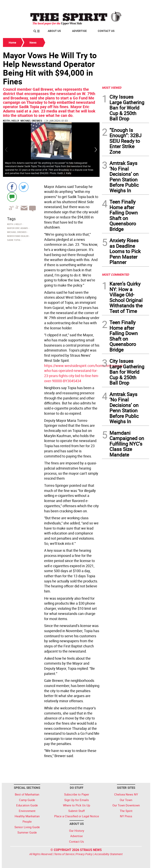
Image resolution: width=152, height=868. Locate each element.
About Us (54, 31)
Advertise (79, 31)
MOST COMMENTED (115, 274)
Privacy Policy (84, 854)
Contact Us (106, 31)
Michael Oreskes (31, 121)
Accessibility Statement (109, 854)
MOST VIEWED (112, 88)
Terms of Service (64, 854)
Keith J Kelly (11, 121)
